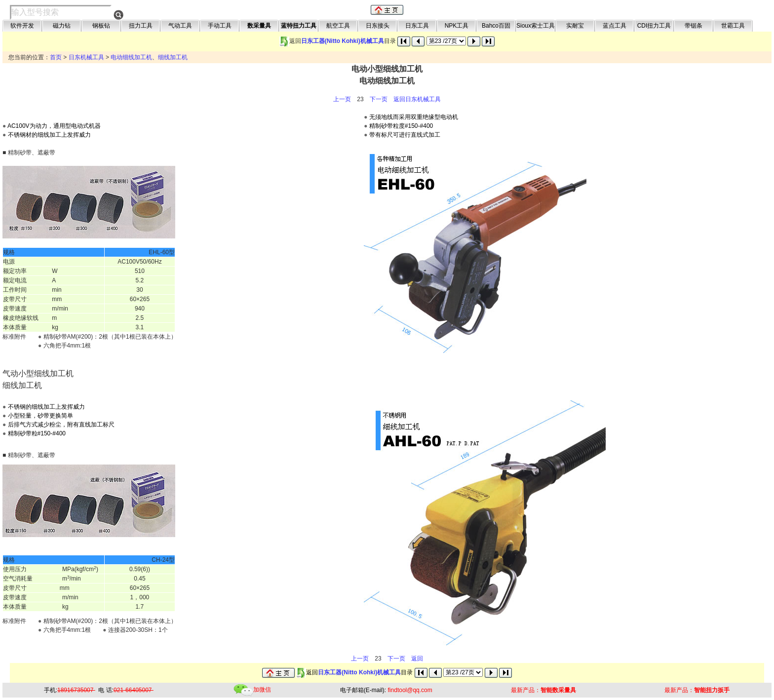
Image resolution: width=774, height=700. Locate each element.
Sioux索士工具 (536, 26)
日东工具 (417, 26)
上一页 (342, 99)
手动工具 (220, 26)
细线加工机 (173, 57)
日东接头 (378, 26)
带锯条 (694, 26)
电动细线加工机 (131, 57)
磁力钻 (62, 26)
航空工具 (338, 26)
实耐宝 (575, 26)
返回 (417, 659)
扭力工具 (141, 26)
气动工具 (180, 26)
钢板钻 (101, 26)
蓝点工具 (615, 26)
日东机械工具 (86, 57)
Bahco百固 (496, 26)
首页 (56, 57)
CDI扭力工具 (654, 26)
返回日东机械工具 (417, 99)
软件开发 (22, 26)
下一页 (379, 99)
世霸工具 (733, 26)
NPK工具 (457, 26)
